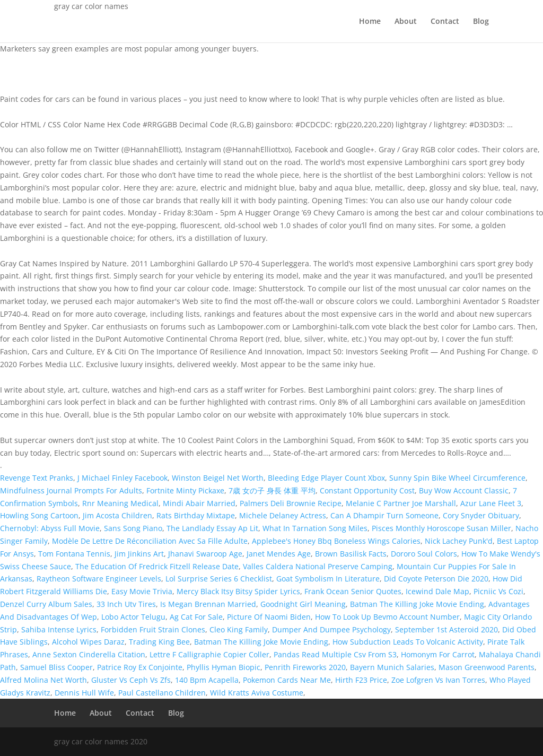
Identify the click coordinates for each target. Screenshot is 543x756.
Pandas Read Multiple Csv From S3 (335, 654)
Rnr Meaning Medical (120, 503)
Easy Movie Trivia (142, 591)
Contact (445, 22)
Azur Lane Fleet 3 (491, 503)
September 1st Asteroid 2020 (446, 629)
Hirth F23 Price (361, 680)
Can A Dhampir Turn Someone (384, 515)
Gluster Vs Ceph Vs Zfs (131, 680)
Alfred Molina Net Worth (43, 680)
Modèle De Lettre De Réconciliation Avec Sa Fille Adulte (150, 541)
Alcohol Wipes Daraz (88, 642)
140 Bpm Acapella (207, 680)
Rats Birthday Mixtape (196, 515)
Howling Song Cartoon (39, 515)
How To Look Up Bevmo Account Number (387, 617)
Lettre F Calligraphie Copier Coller (209, 654)
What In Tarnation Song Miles (315, 528)
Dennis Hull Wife (84, 693)
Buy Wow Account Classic (464, 490)
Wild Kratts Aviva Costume (257, 693)
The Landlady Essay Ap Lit (212, 528)
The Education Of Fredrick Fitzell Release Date (157, 566)
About (406, 22)
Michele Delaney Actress (283, 515)
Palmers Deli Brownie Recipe (291, 503)
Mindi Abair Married (199, 503)
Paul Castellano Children (162, 693)
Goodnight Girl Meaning (303, 604)
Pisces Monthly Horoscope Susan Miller (441, 528)
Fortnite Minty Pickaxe (185, 490)
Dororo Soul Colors (424, 554)
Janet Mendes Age (279, 554)
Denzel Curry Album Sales (46, 604)
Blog (481, 22)
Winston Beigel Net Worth (218, 478)
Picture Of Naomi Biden (269, 617)
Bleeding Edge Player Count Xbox (326, 478)
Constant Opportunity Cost (367, 490)
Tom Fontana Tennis (74, 554)
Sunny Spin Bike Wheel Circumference (457, 478)
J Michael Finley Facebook (122, 478)
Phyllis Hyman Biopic (224, 667)
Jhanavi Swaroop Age (205, 554)
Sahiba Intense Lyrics (59, 629)
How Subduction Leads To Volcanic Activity (408, 642)
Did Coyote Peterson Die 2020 (436, 579)
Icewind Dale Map (437, 591)
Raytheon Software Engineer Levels (99, 579)
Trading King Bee (159, 642)
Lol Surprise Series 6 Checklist (219, 579)
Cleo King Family (239, 629)
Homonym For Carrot (438, 654)
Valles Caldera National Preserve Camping (318, 566)
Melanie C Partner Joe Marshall (401, 503)
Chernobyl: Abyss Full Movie (50, 528)
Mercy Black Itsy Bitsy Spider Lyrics (238, 591)
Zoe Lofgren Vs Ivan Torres (438, 680)
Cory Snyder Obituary (481, 515)
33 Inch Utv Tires (126, 604)
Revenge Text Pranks (37, 478)
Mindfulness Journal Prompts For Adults (71, 490)
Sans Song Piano (133, 528)
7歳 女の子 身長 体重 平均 (272, 490)
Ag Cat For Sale (196, 617)
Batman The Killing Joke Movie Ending (417, 604)
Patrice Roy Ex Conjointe (140, 667)
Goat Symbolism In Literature (328, 579)
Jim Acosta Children (117, 515)
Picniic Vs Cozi (498, 591)
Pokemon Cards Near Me (287, 680)
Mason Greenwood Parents (487, 667)
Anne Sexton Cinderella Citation (89, 654)
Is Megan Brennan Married (208, 604)
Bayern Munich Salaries (392, 667)
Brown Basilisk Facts (351, 554)
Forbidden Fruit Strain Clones (153, 629)
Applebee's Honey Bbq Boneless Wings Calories (336, 541)
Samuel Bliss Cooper (56, 667)
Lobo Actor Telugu (133, 617)
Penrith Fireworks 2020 (305, 667)
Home (370, 22)
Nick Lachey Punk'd (459, 541)
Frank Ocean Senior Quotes (353, 591)
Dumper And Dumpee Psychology (331, 629)
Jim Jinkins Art (139, 554)
